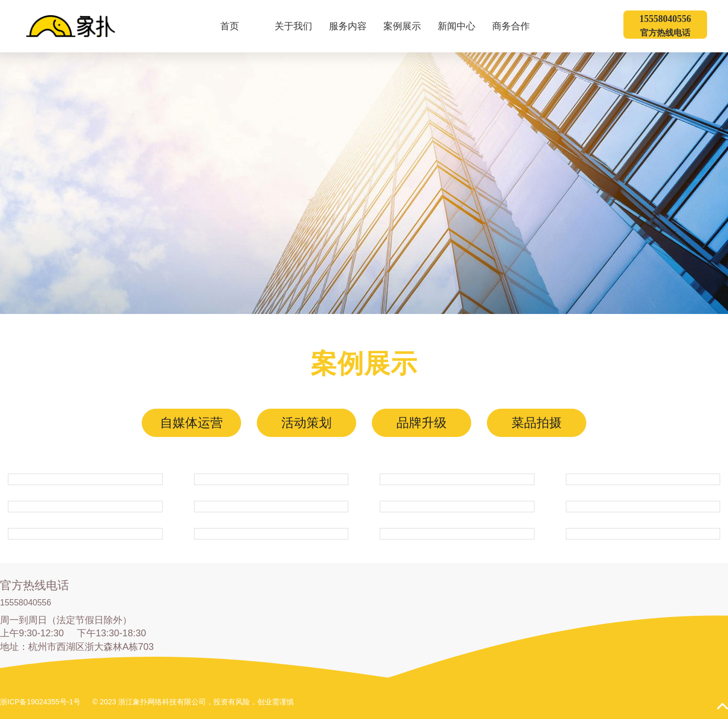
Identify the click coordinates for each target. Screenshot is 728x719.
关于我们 (300, 26)
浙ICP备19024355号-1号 (40, 702)
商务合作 (517, 26)
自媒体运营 (191, 423)
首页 (230, 26)
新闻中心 (463, 26)
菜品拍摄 (537, 423)
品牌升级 (422, 423)
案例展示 (409, 26)
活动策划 (306, 423)
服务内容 (354, 26)
